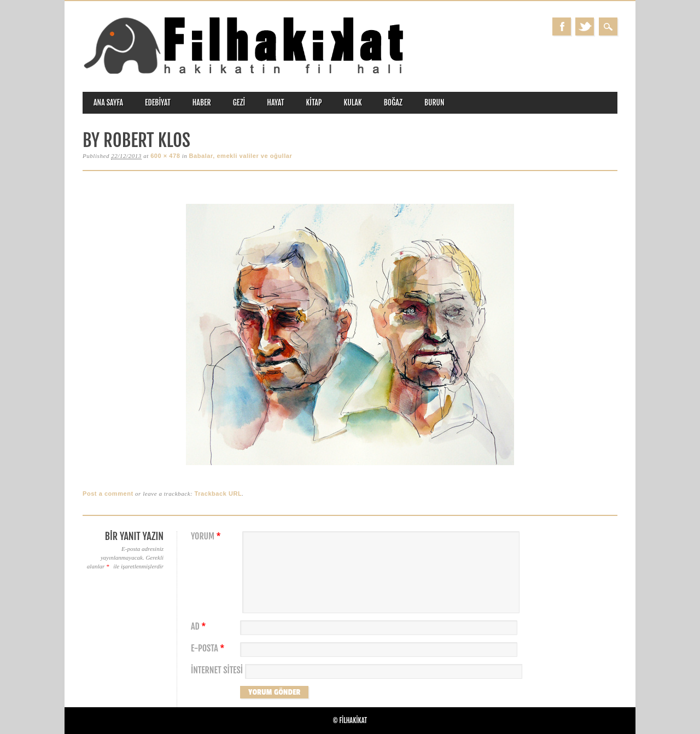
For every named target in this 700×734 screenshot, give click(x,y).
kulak (353, 102)
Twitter (585, 27)
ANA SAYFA (108, 102)
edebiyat (158, 102)
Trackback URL (218, 494)
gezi (239, 102)
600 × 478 (165, 156)
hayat (275, 102)
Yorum (207, 536)
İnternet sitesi (217, 670)
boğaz (393, 102)
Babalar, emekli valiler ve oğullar (241, 156)
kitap (314, 102)
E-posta (209, 648)
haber (202, 102)
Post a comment (108, 494)
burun (434, 102)
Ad (200, 627)
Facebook (562, 27)
